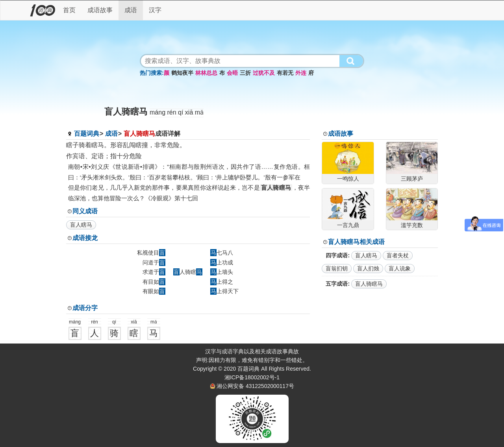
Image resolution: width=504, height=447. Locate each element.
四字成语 (337, 255)
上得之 (222, 282)
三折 (245, 73)
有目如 (154, 282)
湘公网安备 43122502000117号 (255, 386)
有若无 (285, 73)
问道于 (154, 262)
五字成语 (337, 284)
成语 (131, 10)
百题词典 (87, 134)
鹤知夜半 (182, 73)
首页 (69, 10)
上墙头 (222, 272)
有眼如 (154, 291)
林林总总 (206, 73)
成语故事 (100, 10)
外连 (301, 73)
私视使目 (151, 253)
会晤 (232, 73)
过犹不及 (264, 73)
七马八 (222, 253)
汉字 (155, 10)
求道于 (154, 272)
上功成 (222, 262)
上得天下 (224, 291)
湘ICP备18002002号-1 (252, 377)
